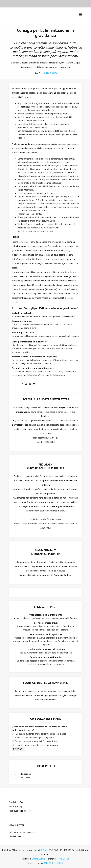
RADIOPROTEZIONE (53, 863)
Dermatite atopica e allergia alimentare (33, 368)
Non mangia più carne (23, 332)
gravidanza (51, 73)
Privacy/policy (16, 806)
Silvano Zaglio (73, 63)
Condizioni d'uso (16, 802)
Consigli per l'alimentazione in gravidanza (45, 33)
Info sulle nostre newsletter (23, 832)
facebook (26, 774)
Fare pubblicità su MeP (20, 811)
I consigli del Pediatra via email (45, 683)
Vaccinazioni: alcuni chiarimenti (45, 615)
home (37, 73)
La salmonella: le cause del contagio (46, 649)
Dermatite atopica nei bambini (46, 657)
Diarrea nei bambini (22, 321)
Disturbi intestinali (22, 313)
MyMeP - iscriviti (17, 836)
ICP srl (44, 850)
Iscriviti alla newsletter (26, 691)
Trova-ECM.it (63, 859)
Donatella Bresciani (39, 63)
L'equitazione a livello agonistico (46, 634)
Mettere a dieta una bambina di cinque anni (35, 357)
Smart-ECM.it (38, 859)
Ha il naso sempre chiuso (46, 623)
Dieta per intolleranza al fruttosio (30, 342)
